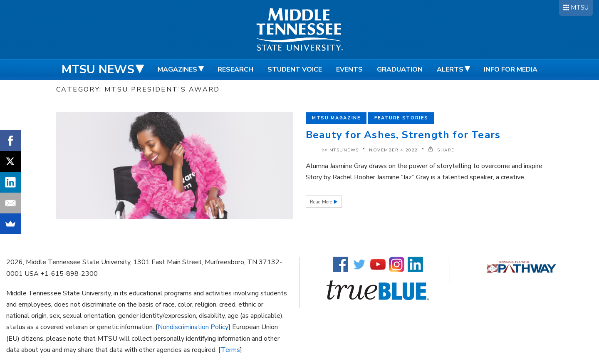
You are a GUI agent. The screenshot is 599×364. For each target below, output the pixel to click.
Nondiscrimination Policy (193, 327)
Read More (322, 202)
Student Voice (295, 69)
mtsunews (344, 150)
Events (349, 69)
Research (235, 69)
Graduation (400, 69)
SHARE (441, 150)
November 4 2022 (394, 150)
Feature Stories (401, 118)
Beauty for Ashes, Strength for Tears (403, 135)
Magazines (177, 69)
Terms (230, 350)
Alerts (450, 69)
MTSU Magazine (336, 118)
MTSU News (98, 69)
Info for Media (511, 69)
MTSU (580, 7)
